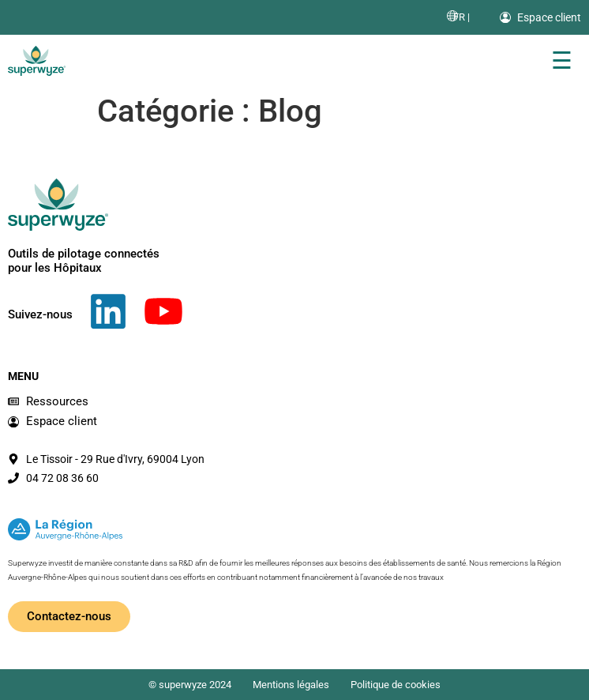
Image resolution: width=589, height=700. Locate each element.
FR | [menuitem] (461, 17)
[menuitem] (461, 17)
